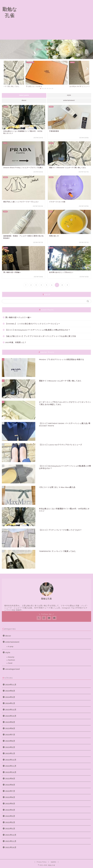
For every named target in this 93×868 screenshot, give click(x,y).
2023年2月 (10, 747)
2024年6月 (10, 691)
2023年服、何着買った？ (16, 342)
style (69, 95)
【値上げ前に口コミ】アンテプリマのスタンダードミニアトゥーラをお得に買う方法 (41, 336)
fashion (12, 660)
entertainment (69, 100)
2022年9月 (10, 779)
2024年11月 (11, 685)
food (10, 663)
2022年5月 (10, 804)
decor (24, 100)
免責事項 (53, 862)
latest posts (24, 95)
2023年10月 (11, 716)
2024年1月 (10, 703)
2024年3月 (10, 697)
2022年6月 (10, 797)
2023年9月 (10, 722)
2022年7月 (10, 791)
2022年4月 (10, 810)
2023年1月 (10, 753)
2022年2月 (10, 822)
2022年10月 (11, 772)
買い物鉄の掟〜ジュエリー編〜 (18, 317)
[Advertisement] (56, 20)
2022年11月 (11, 766)
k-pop (11, 646)
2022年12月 (11, 760)
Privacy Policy (42, 862)
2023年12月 (11, 710)
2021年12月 (11, 835)
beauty (11, 657)
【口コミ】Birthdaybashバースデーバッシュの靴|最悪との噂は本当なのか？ (38, 330)
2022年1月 (10, 829)
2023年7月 (10, 735)
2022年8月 (10, 785)
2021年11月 (11, 841)
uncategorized (13, 669)
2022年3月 (10, 816)
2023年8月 (10, 728)
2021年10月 (11, 847)
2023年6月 (10, 741)
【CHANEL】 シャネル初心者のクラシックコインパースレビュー (33, 324)
